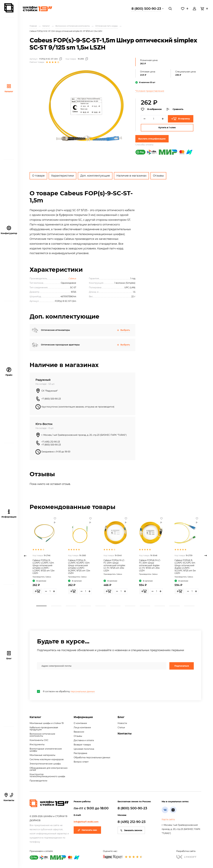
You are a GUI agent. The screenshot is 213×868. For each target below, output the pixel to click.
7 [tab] (130, 606)
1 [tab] (41, 606)
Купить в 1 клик (167, 128)
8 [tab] (145, 606)
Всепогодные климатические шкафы (46, 750)
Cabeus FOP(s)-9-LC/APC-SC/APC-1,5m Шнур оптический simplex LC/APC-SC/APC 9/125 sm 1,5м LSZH (79, 567)
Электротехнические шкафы (45, 764)
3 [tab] (71, 606)
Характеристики (62, 176)
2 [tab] (56, 606)
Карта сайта (168, 819)
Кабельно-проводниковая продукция (44, 729)
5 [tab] (101, 606)
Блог (9, 655)
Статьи (121, 727)
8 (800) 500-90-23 (146, 9)
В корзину (181, 119)
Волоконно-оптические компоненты (42, 735)
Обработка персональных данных (92, 757)
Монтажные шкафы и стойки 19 (47, 723)
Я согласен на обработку (66, 691)
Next (206, 556)
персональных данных (83, 691)
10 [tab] (175, 606)
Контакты (125, 734)
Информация (83, 717)
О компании (80, 723)
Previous (25, 556)
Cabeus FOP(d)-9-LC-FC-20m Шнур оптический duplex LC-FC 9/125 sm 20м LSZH (150, 565)
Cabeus (72, 278)
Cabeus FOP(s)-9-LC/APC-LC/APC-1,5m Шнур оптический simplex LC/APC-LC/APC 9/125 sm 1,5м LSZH (43, 567)
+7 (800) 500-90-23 (51, 399)
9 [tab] (160, 606)
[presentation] (59, 680)
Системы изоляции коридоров (47, 759)
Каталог (9, 88)
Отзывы (158, 176)
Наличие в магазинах (131, 176)
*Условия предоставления (150, 91)
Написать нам (87, 830)
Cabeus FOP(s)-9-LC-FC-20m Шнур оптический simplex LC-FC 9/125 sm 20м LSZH (114, 565)
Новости (122, 723)
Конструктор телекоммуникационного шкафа (47, 775)
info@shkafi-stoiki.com (86, 822)
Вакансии (79, 732)
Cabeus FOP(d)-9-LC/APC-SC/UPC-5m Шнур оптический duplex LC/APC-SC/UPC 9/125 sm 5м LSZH (185, 567)
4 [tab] (86, 606)
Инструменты (37, 744)
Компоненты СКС (39, 740)
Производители (38, 781)
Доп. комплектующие (95, 176)
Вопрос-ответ (81, 762)
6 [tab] (115, 606)
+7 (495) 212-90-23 (51, 442)
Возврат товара (82, 745)
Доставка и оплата (84, 740)
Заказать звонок (131, 830)
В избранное (151, 109)
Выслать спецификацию (152, 139)
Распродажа (80, 753)
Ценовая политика (84, 749)
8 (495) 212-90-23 (132, 822)
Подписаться (182, 666)
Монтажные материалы (42, 755)
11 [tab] (189, 606)
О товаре (38, 176)
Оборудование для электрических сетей (49, 769)
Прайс (9, 372)
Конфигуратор (9, 230)
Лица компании (82, 727)
